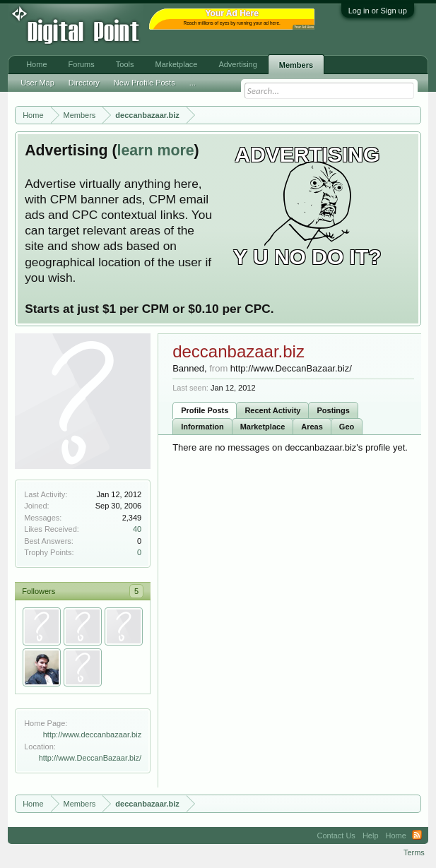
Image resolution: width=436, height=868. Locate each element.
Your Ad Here (304, 27)
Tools (125, 64)
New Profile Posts (145, 83)
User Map (37, 83)
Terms (414, 852)
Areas (312, 427)
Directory (84, 83)
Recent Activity (272, 410)
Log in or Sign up (378, 11)
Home (36, 64)
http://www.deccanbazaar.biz (92, 735)
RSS (417, 836)
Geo (347, 427)
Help (371, 836)
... (193, 83)
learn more (156, 150)
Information (202, 427)
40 (137, 529)
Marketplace (263, 427)
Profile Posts (205, 410)
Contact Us (336, 836)
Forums (82, 64)
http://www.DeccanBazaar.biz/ (90, 758)
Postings (333, 410)
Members (296, 65)
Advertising (237, 64)
